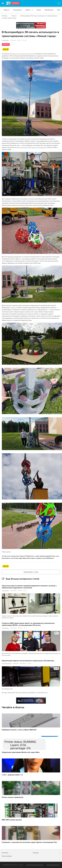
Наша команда (7, 856)
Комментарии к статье (31, 572)
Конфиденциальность (53, 865)
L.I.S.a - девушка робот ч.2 (12, 775)
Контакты (5, 853)
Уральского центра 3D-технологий (23, 54)
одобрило (13, 308)
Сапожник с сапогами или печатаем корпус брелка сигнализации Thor (29, 842)
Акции (39, 10)
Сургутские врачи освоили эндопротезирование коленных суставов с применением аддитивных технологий (29, 587)
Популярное (17, 10)
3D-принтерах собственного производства (33, 147)
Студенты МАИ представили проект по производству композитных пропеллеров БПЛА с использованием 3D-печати (28, 624)
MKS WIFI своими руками (12, 820)
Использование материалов (35, 865)
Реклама (20, 26)
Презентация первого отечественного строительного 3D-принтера (28, 661)
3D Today (5, 16)
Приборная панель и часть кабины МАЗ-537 (19, 730)
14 (26, 40)
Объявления (49, 10)
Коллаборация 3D (7, 663)
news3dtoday (5, 40)
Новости (7, 10)
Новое (29, 10)
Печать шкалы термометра (13, 797)
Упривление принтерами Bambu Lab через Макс (21, 752)
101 (30, 663)
